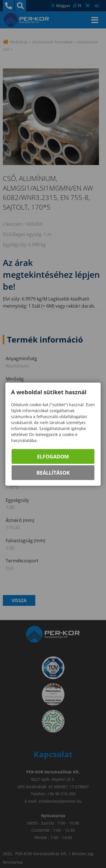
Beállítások (53, 473)
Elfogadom (53, 457)
